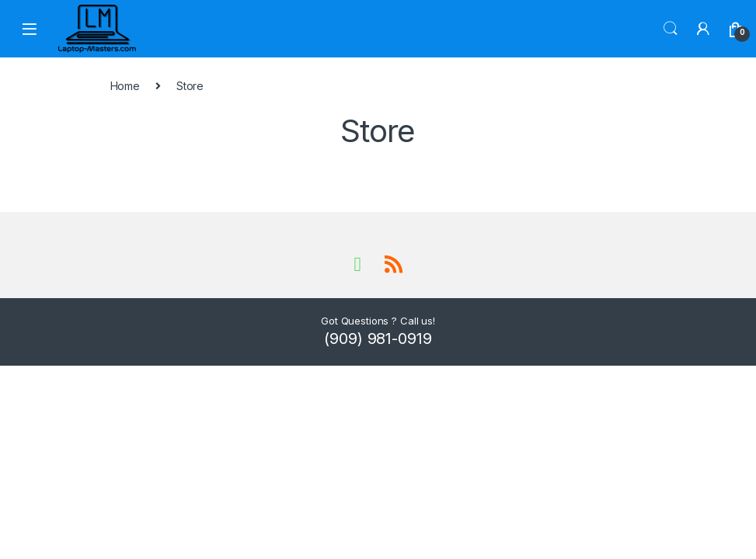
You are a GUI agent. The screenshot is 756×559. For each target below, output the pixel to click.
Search (671, 29)
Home (125, 86)
